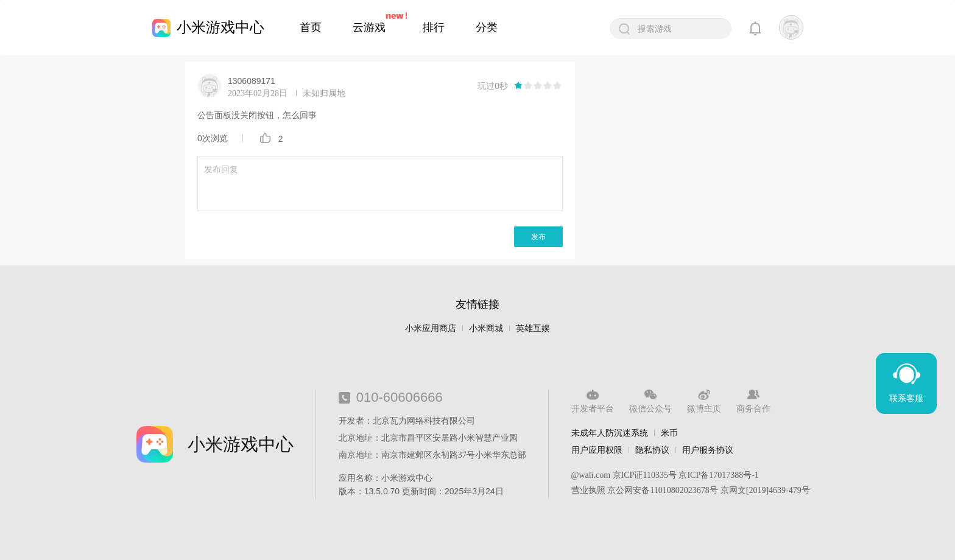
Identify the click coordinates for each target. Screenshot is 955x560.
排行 (434, 27)
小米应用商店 (431, 328)
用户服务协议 (708, 450)
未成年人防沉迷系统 (610, 433)
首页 (311, 27)
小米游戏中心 (220, 27)
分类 (487, 27)
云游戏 (369, 27)
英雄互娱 (533, 328)
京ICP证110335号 (645, 475)
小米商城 (486, 328)
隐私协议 (652, 450)
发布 (538, 237)
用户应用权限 (597, 450)
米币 (669, 433)
